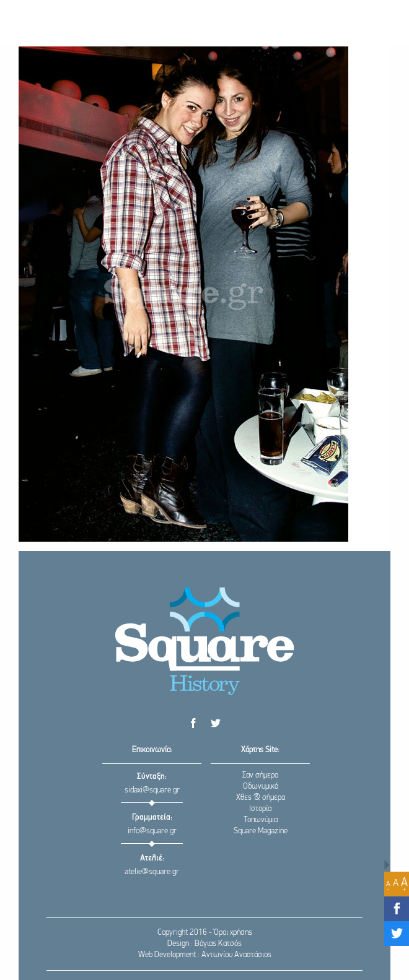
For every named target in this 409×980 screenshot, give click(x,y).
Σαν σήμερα (260, 775)
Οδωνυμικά (261, 787)
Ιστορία (260, 809)
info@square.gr (152, 831)
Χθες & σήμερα (261, 798)
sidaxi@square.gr (152, 790)
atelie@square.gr (152, 872)
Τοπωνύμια (261, 820)
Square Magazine (261, 831)
